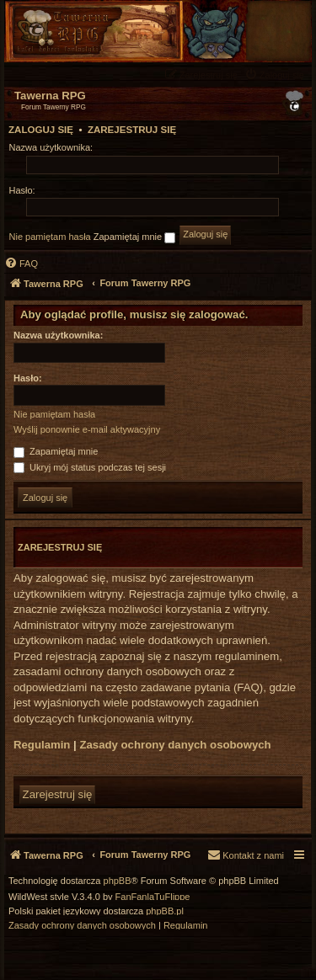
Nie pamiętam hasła (50, 237)
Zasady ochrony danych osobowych (175, 745)
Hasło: (28, 378)
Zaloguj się (41, 130)
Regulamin (42, 745)
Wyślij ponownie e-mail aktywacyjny (87, 429)
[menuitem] (276, 75)
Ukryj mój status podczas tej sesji (90, 467)
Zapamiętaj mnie (134, 237)
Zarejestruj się (132, 130)
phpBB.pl (165, 911)
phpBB (118, 881)
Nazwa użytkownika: (58, 335)
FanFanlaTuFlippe (153, 897)
